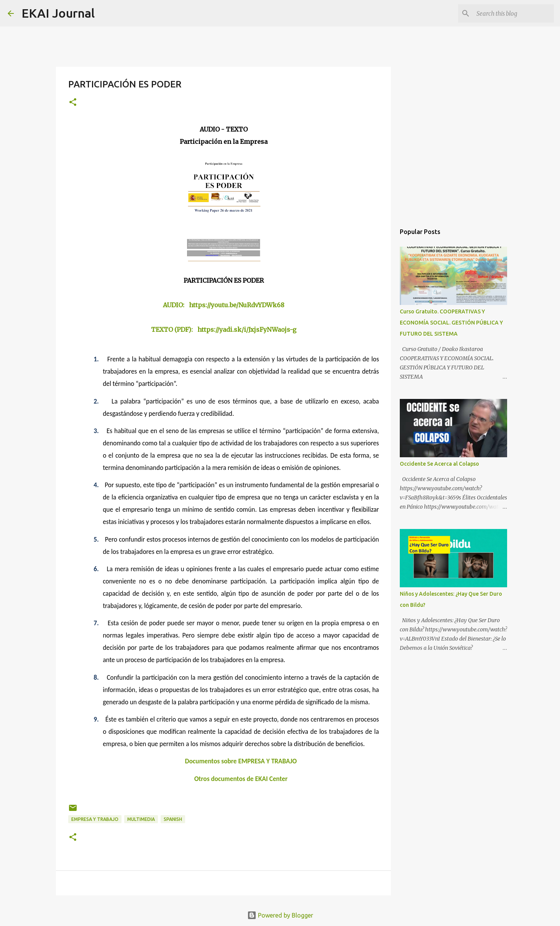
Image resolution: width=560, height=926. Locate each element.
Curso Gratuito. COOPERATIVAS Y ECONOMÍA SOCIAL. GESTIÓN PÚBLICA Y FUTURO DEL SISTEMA (451, 323)
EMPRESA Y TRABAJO (95, 819)
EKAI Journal (58, 13)
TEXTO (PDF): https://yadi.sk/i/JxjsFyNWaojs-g (224, 330)
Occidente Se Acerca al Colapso (439, 464)
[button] (73, 103)
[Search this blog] (514, 13)
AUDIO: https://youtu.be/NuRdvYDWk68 (224, 305)
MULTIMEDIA (141, 819)
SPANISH (173, 819)
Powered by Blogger (280, 915)
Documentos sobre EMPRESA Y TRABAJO (241, 761)
